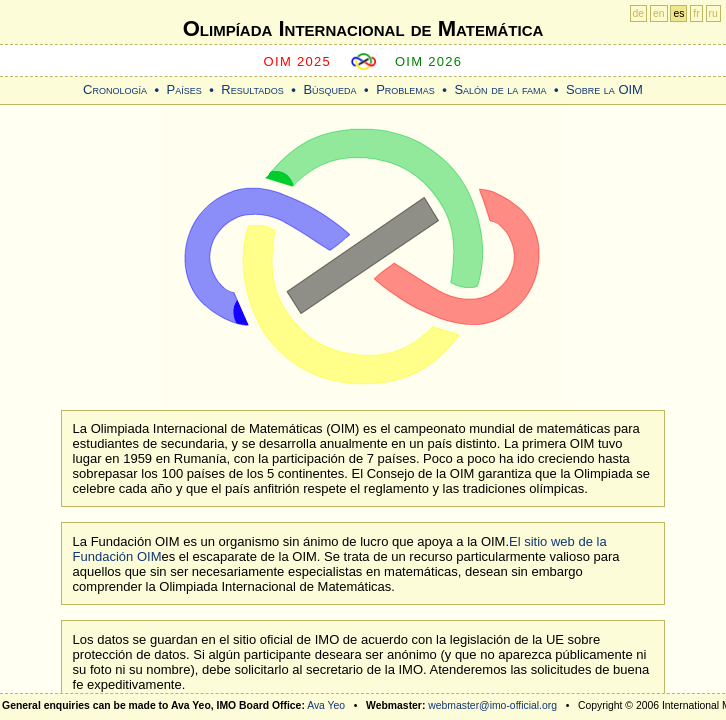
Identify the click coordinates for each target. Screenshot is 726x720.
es (678, 13)
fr (696, 13)
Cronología (115, 89)
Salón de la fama (500, 89)
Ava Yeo (326, 705)
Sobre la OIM (604, 89)
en (659, 13)
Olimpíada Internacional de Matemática (363, 28)
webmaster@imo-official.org (492, 705)
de (639, 13)
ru (713, 13)
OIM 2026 (429, 61)
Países (184, 89)
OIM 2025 (298, 61)
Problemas (405, 89)
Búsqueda (329, 89)
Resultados (252, 89)
